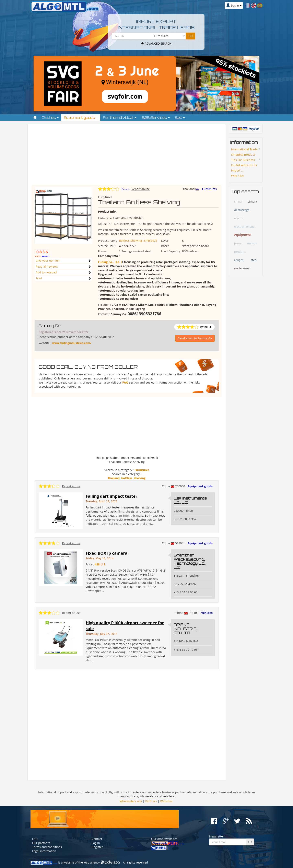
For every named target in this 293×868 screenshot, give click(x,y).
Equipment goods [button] (81, 118)
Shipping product (243, 155)
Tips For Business (243, 160)
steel (254, 260)
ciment (252, 201)
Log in (96, 843)
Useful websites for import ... (244, 168)
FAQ (125, 382)
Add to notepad (46, 272)
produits (240, 252)
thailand (114, 478)
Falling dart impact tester (112, 496)
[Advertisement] (127, 156)
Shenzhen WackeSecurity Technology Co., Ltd (190, 561)
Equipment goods (200, 486)
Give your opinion (48, 261)
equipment (243, 235)
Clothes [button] (50, 118)
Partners (151, 801)
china (238, 202)
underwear (242, 268)
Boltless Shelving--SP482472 (138, 241)
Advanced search (156, 43)
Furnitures (209, 189)
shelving (140, 478)
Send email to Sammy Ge (195, 338)
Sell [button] (180, 118)
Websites (166, 801)
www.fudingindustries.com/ (72, 343)
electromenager (245, 227)
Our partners (41, 843)
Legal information (44, 851)
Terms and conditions (47, 847)
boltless (127, 478)
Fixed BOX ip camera (107, 553)
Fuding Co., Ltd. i (110, 262)
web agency (92, 862)
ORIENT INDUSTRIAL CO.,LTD (187, 629)
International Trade (244, 149)
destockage (242, 210)
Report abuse (141, 189)
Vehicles (207, 613)
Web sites (238, 176)
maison (252, 243)
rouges (239, 260)
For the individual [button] (120, 118)
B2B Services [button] (156, 118)
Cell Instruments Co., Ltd (190, 500)
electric (239, 218)
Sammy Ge (50, 326)
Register (97, 847)
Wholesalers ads (131, 801)
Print (39, 278)
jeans (238, 243)
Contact (97, 839)
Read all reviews (47, 266)
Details (125, 189)
